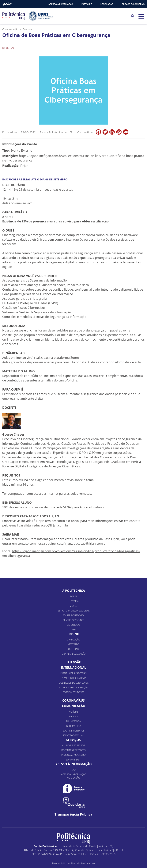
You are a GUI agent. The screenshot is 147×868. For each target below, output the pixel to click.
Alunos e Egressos (73, 745)
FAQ (73, 770)
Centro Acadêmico (74, 620)
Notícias (74, 712)
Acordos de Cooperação (74, 687)
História (74, 601)
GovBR (7, 4)
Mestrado (74, 644)
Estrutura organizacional (74, 611)
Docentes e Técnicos (73, 750)
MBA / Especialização (73, 654)
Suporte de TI (73, 760)
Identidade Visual (73, 735)
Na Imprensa (73, 721)
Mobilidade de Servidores (74, 683)
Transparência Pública (73, 814)
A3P (74, 630)
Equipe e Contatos (74, 731)
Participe (87, 4)
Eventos (73, 716)
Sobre (73, 596)
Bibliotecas (74, 625)
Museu (73, 606)
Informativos (74, 726)
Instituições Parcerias (73, 673)
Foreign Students (73, 692)
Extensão (73, 662)
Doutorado (73, 649)
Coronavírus (73, 700)
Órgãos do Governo (133, 4)
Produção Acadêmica (74, 755)
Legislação (107, 4)
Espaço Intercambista (73, 678)
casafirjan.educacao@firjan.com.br (44, 525)
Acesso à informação (61, 4)
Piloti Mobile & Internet (83, 863)
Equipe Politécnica (73, 615)
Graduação (73, 640)
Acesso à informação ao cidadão (74, 776)
